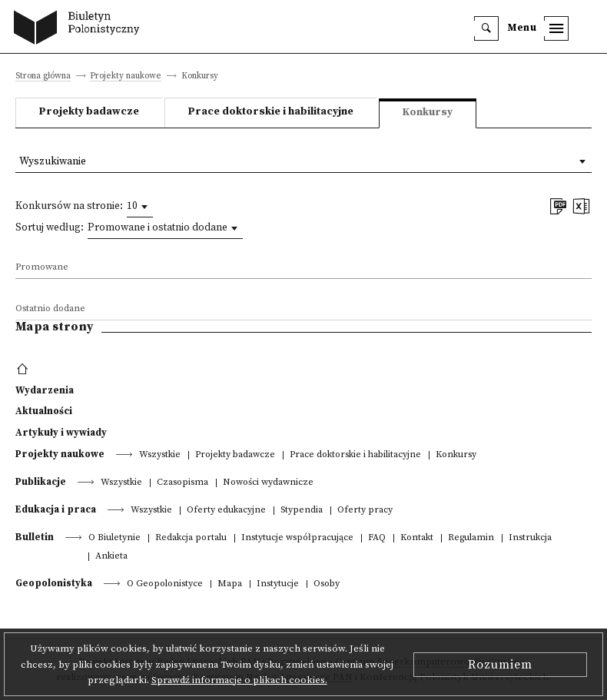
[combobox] (140, 207)
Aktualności (44, 411)
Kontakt (417, 538)
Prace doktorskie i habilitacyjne (271, 112)
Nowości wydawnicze (268, 483)
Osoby (327, 584)
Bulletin (35, 537)
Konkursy (456, 455)
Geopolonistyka (54, 583)
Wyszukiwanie (53, 162)
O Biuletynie (114, 538)
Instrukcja (530, 538)
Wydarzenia (45, 390)
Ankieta (111, 557)
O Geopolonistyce (165, 584)
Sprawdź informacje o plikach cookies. (239, 680)
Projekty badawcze (89, 112)
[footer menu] (24, 370)
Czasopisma (182, 483)
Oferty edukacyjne (226, 511)
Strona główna (43, 76)
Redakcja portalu (191, 538)
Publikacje (41, 482)
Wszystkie (160, 455)
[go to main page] (80, 29)
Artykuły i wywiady (61, 433)
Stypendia (302, 511)
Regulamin (471, 538)
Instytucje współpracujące (297, 538)
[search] (486, 28)
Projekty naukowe (126, 76)
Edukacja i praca (56, 509)
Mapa (230, 584)
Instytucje (278, 584)
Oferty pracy (365, 511)
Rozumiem (500, 665)
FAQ (377, 538)
